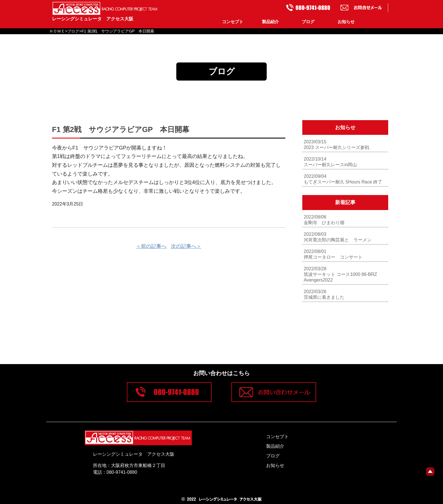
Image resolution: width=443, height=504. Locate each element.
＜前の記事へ (151, 246)
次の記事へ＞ (186, 246)
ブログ (308, 22)
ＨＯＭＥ (57, 31)
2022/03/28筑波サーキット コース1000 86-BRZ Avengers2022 (340, 274)
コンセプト (233, 22)
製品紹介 (270, 22)
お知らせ (346, 22)
